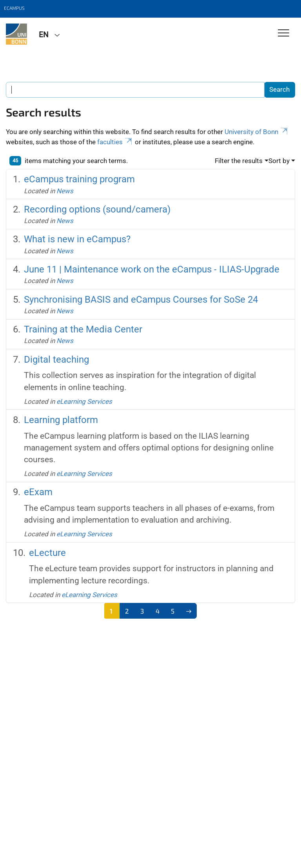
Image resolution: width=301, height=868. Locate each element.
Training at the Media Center (83, 329)
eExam (38, 492)
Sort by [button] (279, 161)
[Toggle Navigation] (284, 34)
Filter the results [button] (239, 161)
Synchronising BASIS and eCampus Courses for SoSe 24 (141, 300)
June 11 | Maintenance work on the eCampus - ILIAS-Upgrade (152, 269)
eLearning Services (84, 401)
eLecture (47, 553)
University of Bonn (257, 132)
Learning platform (61, 420)
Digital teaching (56, 360)
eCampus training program (79, 179)
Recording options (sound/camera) (97, 209)
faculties (115, 142)
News (65, 191)
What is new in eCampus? (77, 239)
